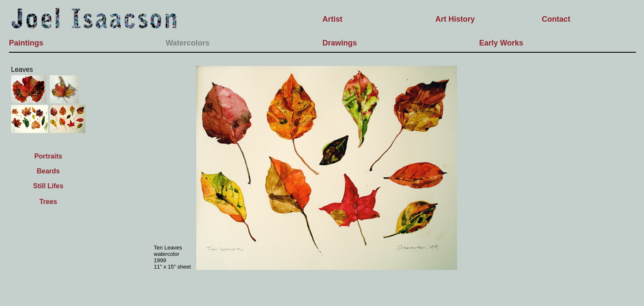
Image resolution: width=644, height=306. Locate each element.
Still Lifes (48, 186)
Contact (556, 19)
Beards (48, 171)
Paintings (26, 43)
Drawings (340, 43)
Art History (455, 19)
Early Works (501, 43)
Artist (332, 19)
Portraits (48, 156)
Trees (48, 202)
